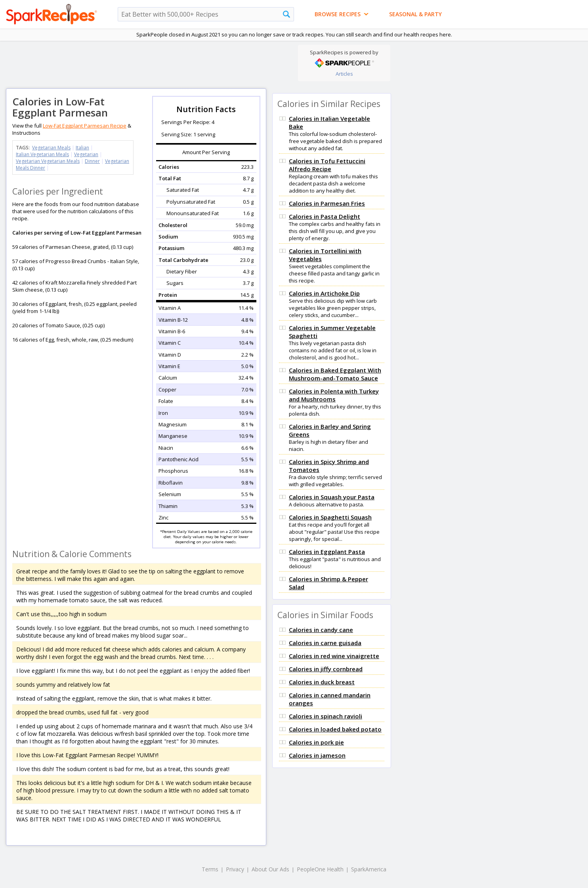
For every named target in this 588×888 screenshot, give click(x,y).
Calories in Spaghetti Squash (330, 517)
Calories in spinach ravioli (325, 716)
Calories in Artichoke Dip (324, 293)
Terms (210, 869)
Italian (82, 148)
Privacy (235, 869)
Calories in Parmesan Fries (327, 203)
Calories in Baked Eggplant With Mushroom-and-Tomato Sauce (335, 374)
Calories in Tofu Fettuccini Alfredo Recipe (327, 165)
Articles (344, 74)
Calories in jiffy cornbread (326, 669)
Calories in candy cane (321, 630)
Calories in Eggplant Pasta (327, 552)
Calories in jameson (317, 755)
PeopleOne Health (320, 869)
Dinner (92, 161)
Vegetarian (86, 154)
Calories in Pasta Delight (325, 216)
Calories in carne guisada (325, 643)
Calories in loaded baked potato (335, 729)
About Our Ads (270, 869)
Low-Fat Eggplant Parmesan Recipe (85, 126)
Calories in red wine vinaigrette (334, 656)
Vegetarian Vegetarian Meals (48, 161)
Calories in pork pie (316, 742)
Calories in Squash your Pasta (332, 497)
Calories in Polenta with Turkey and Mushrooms (334, 395)
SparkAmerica (369, 869)
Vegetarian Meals (51, 148)
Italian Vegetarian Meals (42, 154)
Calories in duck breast (322, 682)
